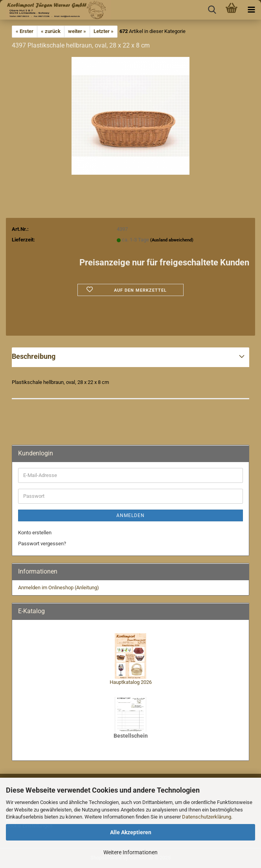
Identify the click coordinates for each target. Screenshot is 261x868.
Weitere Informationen (130, 852)
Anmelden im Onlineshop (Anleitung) (59, 587)
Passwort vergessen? (42, 544)
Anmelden (130, 515)
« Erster (25, 31)
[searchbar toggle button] (212, 10)
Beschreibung (34, 356)
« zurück (51, 31)
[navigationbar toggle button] (251, 10)
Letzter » (104, 31)
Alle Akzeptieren (131, 832)
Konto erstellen (35, 533)
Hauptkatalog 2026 (131, 682)
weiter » (77, 31)
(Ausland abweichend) (172, 240)
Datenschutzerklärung (207, 817)
